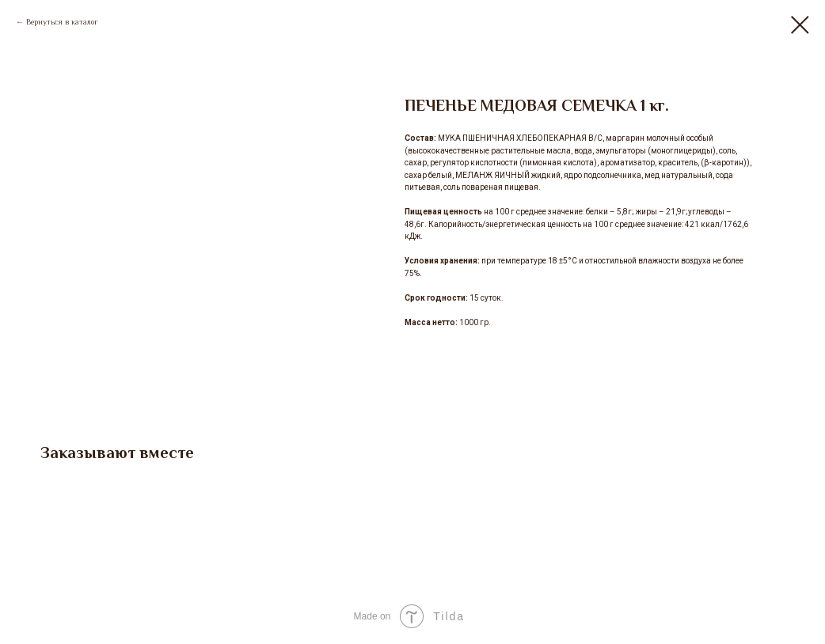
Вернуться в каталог (62, 22)
